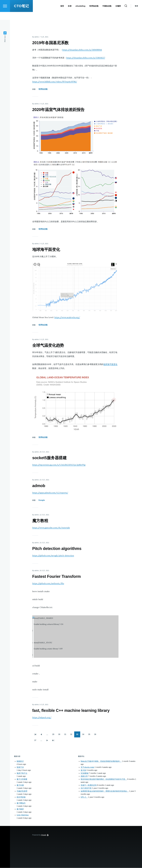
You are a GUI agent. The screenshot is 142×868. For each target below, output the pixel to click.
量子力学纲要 (22, 779)
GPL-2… (84, 797)
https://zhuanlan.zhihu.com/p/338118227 (86, 58)
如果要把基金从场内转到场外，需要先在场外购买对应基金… (105, 791)
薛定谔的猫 (21, 797)
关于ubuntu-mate (87, 767)
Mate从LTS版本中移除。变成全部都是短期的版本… (101, 761)
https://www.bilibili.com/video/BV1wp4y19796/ (55, 82)
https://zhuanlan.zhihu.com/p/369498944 (82, 50)
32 (72, 735)
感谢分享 (84, 776)
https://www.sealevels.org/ (67, 317)
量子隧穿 (20, 809)
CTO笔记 (21, 14)
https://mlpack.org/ (42, 718)
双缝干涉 (20, 767)
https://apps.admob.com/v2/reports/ (50, 493)
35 (90, 735)
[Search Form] (126, 14)
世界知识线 (43, 89)
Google (42, 500)
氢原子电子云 (22, 773)
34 (84, 735)
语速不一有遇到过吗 (89, 785)
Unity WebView (23, 815)
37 (36, 741)
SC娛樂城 (85, 773)
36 (96, 735)
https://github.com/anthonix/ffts (48, 584)
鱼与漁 (83, 770)
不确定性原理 (22, 791)
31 (66, 735)
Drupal (44, 835)
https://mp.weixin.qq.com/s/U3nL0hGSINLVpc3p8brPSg (59, 465)
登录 (136, 14)
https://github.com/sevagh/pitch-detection (53, 556)
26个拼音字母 (86, 788)
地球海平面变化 (110, 364)
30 (60, 735)
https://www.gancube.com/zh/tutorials (51, 528)
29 (54, 735)
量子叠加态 (21, 803)
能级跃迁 (20, 761)
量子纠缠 (20, 785)
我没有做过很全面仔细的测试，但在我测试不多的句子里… (104, 779)
